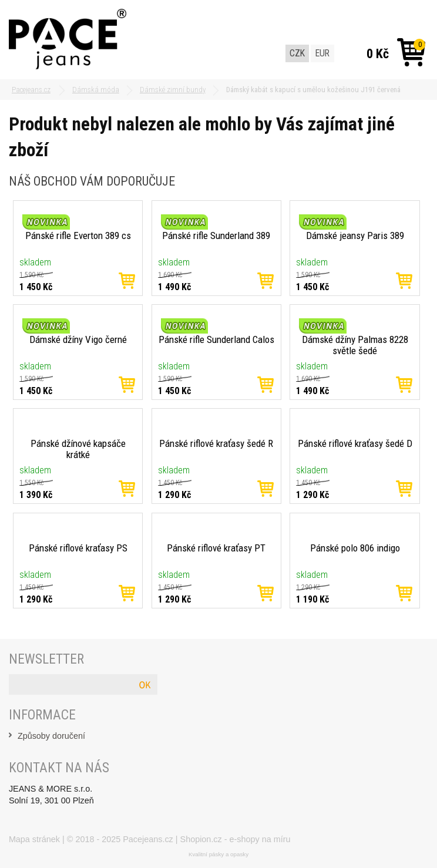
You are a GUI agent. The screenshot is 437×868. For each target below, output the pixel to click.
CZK (297, 53)
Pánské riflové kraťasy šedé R (216, 443)
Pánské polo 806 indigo (355, 548)
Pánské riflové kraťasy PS (78, 548)
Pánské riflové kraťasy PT (216, 548)
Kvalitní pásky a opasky (218, 854)
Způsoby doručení (51, 736)
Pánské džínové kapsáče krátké (78, 449)
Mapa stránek (34, 839)
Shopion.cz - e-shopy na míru (236, 839)
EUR (322, 53)
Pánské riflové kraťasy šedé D (355, 443)
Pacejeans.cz (148, 839)
